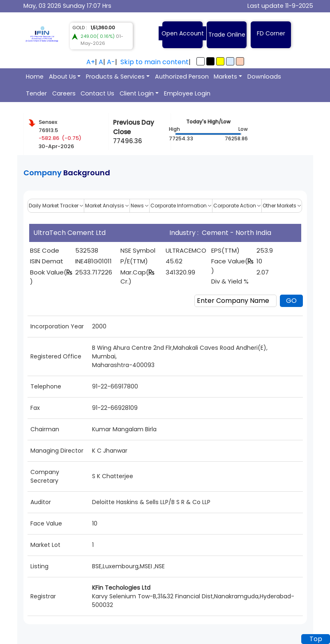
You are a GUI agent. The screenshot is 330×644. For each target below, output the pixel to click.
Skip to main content (155, 62)
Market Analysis (107, 206)
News (140, 206)
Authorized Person (182, 77)
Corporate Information (181, 206)
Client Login (137, 93)
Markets (225, 77)
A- (111, 62)
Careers (64, 93)
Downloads (264, 77)
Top (316, 639)
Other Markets (282, 206)
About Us (62, 77)
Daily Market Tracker (56, 206)
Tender (36, 93)
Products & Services (115, 77)
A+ (91, 62)
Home (35, 77)
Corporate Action (237, 206)
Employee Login (187, 93)
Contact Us (97, 93)
